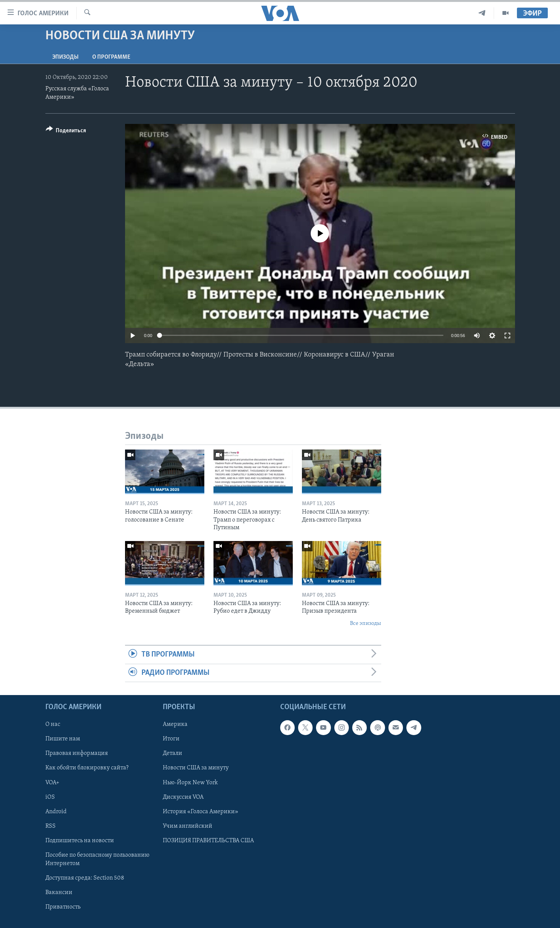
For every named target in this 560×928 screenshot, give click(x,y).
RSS (51, 826)
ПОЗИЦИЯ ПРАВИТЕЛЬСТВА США (208, 841)
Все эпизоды (366, 624)
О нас (53, 724)
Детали (172, 753)
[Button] (66, 132)
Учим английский (188, 826)
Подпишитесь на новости (80, 841)
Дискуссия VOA (183, 797)
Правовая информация (77, 753)
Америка (175, 724)
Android (56, 811)
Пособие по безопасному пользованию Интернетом (97, 859)
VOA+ (52, 782)
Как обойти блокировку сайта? (87, 768)
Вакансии (59, 893)
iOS (50, 797)
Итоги (171, 739)
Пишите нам (63, 739)
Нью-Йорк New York (190, 782)
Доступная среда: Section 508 (85, 878)
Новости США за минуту (196, 768)
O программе (111, 57)
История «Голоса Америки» (201, 811)
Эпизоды (65, 57)
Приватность (63, 907)
